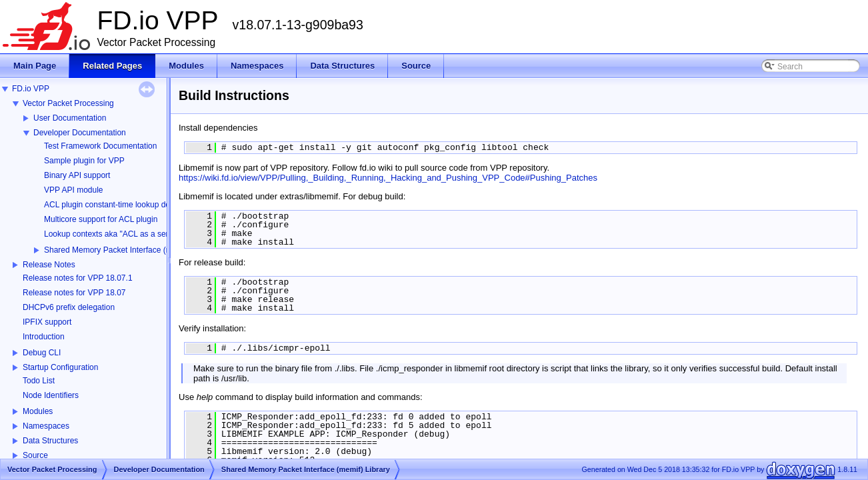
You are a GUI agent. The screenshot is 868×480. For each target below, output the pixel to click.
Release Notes (49, 265)
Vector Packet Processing (68, 103)
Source (35, 455)
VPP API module (74, 190)
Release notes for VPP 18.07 (74, 293)
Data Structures (50, 441)
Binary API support (77, 175)
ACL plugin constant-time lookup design (114, 205)
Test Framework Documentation (100, 146)
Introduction (44, 337)
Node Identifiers (51, 395)
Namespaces (46, 426)
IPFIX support (47, 322)
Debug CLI (42, 353)
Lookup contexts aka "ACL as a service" (115, 234)
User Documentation (70, 118)
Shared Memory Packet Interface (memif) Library (130, 250)
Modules (38, 411)
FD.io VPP (31, 89)
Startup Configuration (60, 367)
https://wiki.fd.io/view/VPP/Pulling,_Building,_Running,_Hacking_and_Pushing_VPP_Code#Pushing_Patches (388, 178)
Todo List (39, 381)
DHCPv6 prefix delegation (69, 307)
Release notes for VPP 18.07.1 (78, 278)
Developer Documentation (80, 133)
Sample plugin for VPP (84, 161)
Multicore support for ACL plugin (101, 219)
